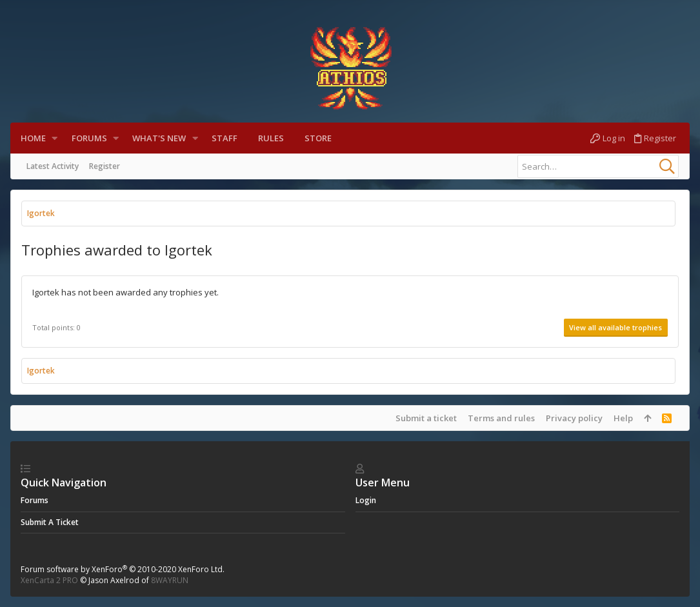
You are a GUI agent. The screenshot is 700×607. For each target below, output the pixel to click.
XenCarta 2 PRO (49, 580)
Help (623, 418)
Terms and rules (501, 418)
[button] (55, 138)
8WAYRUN (170, 580)
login (366, 500)
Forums (35, 500)
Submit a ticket (426, 418)
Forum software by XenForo (123, 569)
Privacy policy (574, 418)
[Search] (598, 166)
